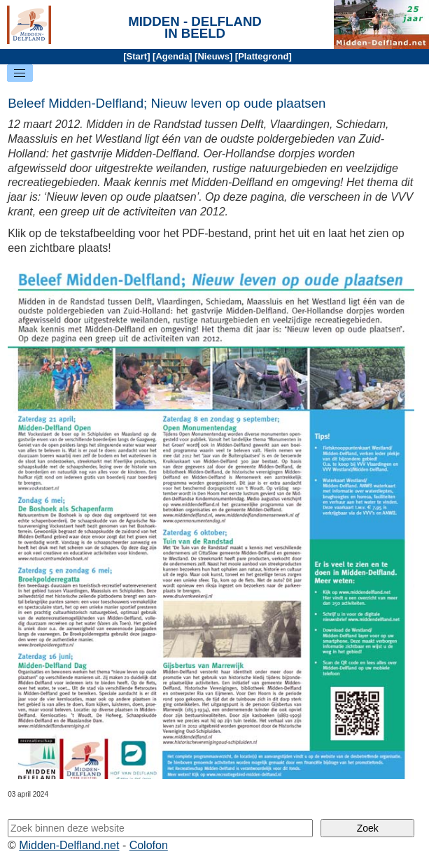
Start (137, 56)
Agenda (172, 56)
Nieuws (213, 56)
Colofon (149, 845)
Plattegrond (263, 56)
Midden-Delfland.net (69, 845)
